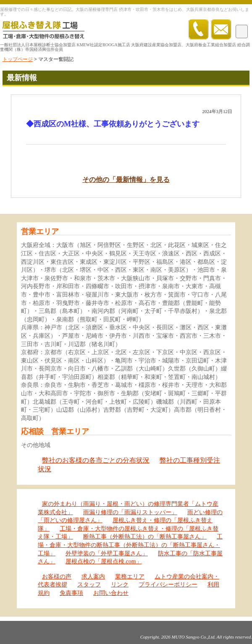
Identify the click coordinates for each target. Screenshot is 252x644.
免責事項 (71, 593)
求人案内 (93, 577)
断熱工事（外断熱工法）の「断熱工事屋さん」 (145, 537)
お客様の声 (57, 577)
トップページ (18, 59)
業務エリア (130, 577)
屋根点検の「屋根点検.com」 (104, 561)
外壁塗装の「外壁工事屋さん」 (107, 553)
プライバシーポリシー (168, 585)
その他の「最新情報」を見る (126, 180)
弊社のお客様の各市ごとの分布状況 (96, 460)
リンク (120, 585)
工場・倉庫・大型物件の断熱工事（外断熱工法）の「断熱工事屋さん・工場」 (130, 545)
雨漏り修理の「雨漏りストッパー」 (130, 512)
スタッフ (89, 585)
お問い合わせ (111, 593)
